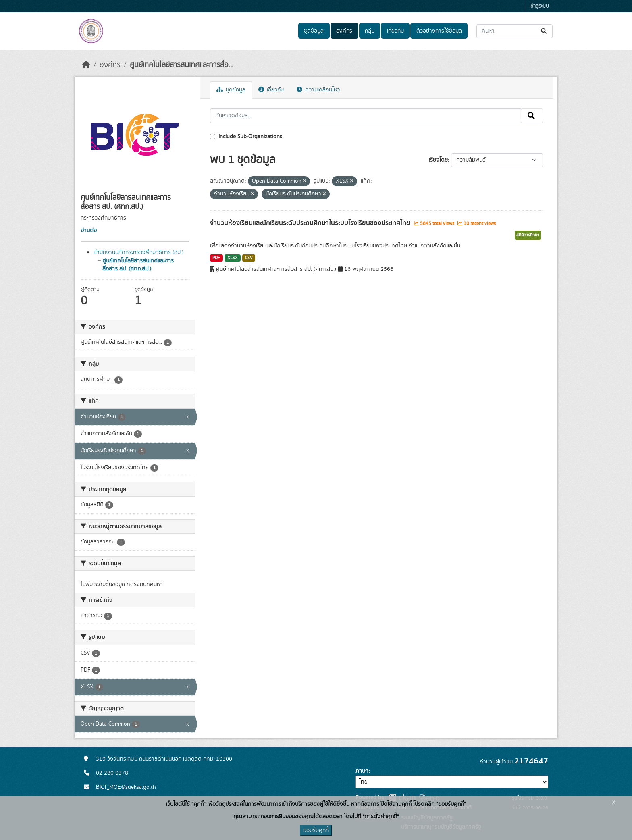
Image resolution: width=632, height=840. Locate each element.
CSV (249, 258)
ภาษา (362, 771)
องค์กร (344, 31)
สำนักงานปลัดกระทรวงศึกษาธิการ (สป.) (138, 252)
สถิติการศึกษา (528, 235)
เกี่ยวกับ (395, 31)
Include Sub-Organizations (246, 137)
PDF (216, 258)
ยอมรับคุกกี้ (316, 830)
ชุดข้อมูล (314, 31)
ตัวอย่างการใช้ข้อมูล (439, 31)
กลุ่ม (370, 31)
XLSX (233, 258)
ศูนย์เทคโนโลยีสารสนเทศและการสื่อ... (182, 65)
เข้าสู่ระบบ (539, 6)
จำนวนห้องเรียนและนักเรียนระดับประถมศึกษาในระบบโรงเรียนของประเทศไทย (311, 223)
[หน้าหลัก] (86, 65)
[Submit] (544, 31)
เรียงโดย (438, 160)
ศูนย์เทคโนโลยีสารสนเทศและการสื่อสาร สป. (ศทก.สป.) (138, 265)
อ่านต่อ (89, 231)
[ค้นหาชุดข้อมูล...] (515, 31)
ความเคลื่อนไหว (318, 90)
